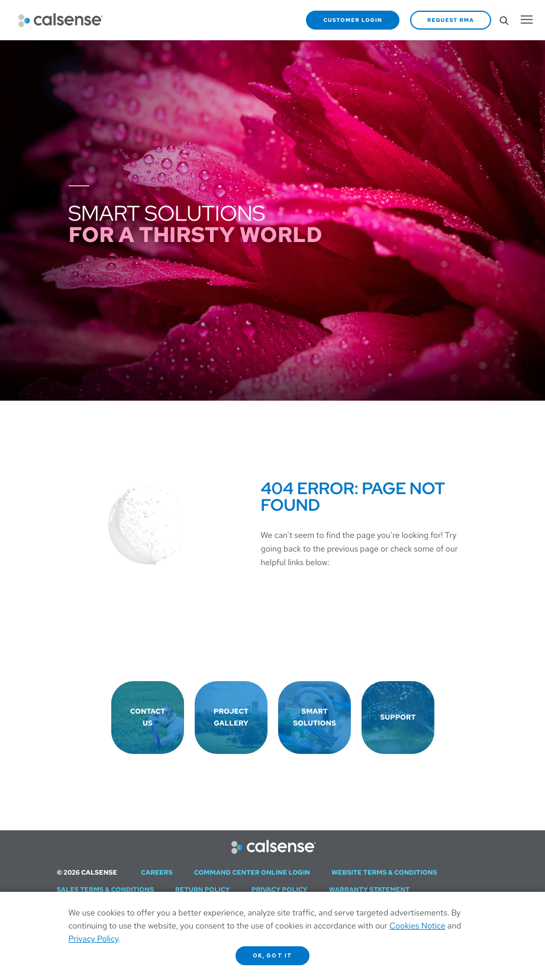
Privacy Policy (280, 890)
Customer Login (353, 20)
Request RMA (451, 20)
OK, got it (272, 956)
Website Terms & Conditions (384, 873)
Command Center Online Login (252, 873)
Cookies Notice (417, 926)
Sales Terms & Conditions (105, 890)
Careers (157, 873)
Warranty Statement (370, 890)
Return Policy (203, 890)
